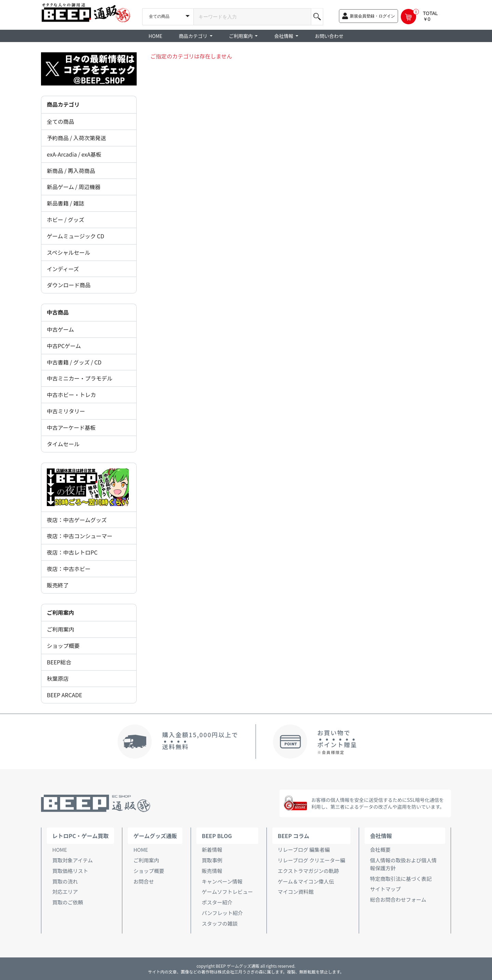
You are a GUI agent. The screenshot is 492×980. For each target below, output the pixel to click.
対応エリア (65, 892)
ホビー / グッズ (65, 220)
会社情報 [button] (284, 36)
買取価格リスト (70, 871)
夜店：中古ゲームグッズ (77, 520)
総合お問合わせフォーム (398, 899)
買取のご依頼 (68, 902)
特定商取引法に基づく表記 (401, 879)
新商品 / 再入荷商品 (71, 171)
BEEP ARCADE (64, 695)
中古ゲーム (60, 329)
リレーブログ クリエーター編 (311, 860)
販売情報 (212, 871)
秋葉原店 (58, 678)
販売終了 (58, 585)
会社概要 (380, 850)
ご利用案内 (60, 629)
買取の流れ (65, 881)
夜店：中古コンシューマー (80, 536)
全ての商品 (60, 121)
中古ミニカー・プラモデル (80, 378)
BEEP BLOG (217, 836)
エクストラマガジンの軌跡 (309, 871)
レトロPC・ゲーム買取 (80, 836)
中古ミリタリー (66, 411)
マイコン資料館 (296, 892)
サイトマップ (385, 889)
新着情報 (212, 850)
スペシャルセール (69, 252)
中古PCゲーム (64, 346)
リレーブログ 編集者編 (304, 850)
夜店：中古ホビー (69, 569)
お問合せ (143, 881)
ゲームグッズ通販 (155, 836)
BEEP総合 (59, 662)
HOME (155, 36)
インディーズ (63, 269)
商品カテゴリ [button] (194, 36)
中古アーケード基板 (71, 427)
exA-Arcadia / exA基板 (74, 154)
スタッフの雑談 (220, 923)
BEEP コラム (293, 836)
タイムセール (63, 444)
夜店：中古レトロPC (72, 552)
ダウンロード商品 (69, 285)
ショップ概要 (63, 646)
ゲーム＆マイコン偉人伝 (306, 881)
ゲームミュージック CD (76, 236)
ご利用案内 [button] (241, 36)
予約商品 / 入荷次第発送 (76, 138)
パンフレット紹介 (222, 913)
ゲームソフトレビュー (228, 892)
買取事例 (212, 860)
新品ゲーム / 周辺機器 (74, 187)
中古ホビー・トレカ (71, 395)
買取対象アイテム (73, 860)
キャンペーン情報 (222, 881)
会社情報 (381, 836)
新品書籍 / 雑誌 (65, 203)
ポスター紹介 (217, 902)
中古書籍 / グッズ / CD (74, 362)
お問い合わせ (329, 36)
